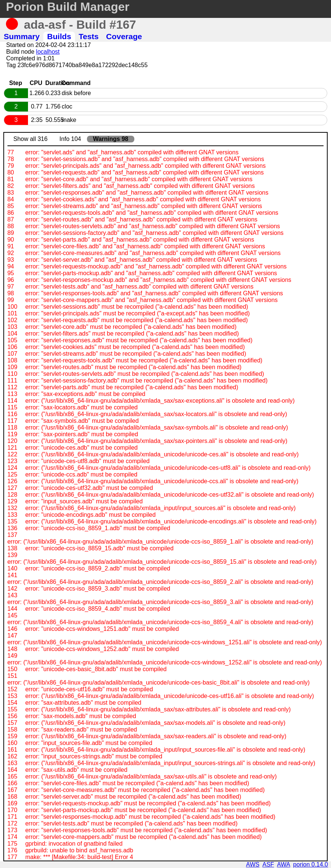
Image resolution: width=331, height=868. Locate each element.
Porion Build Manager (68, 7)
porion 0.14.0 (311, 864)
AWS (253, 864)
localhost (48, 52)
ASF (268, 864)
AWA (283, 864)
